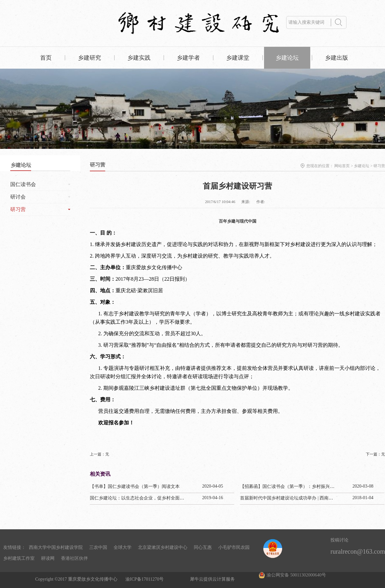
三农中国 (98, 547)
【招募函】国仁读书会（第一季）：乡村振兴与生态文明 (296, 486)
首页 (46, 58)
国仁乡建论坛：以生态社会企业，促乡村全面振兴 (139, 498)
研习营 (379, 166)
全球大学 (123, 547)
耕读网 (48, 558)
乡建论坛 (362, 166)
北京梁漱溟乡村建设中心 (163, 547)
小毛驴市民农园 (234, 547)
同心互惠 (203, 547)
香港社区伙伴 (74, 558)
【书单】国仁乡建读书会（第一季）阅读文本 (135, 486)
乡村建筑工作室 (19, 558)
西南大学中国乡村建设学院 (56, 547)
